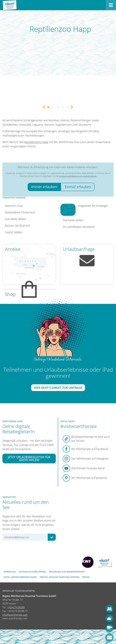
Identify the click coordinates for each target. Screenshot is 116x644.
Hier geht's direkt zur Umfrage (58, 388)
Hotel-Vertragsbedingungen (20, 577)
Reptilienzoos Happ (36, 142)
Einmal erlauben (78, 187)
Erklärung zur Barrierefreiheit (67, 572)
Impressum (10, 572)
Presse (86, 577)
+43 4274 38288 (16, 607)
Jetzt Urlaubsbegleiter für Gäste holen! (29, 458)
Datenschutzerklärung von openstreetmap (78, 176)
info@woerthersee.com (15, 615)
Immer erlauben (44, 187)
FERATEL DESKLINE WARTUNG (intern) (60, 577)
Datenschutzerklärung (32, 572)
